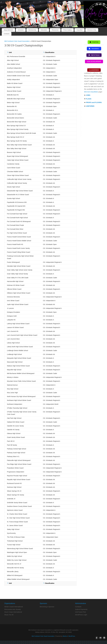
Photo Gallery (68, 30)
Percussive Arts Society (13, 609)
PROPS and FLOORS (94, 103)
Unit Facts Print (81, 612)
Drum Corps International (13, 612)
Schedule (21, 30)
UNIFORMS (90, 106)
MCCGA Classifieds (91, 92)
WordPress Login (81, 615)
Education (44, 30)
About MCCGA (8, 30)
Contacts (7, 34)
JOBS (88, 95)
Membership (32, 30)
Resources (55, 30)
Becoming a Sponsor (47, 607)
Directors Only (92, 30)
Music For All (9, 615)
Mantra (65, 636)
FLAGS (89, 99)
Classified (80, 30)
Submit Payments (81, 609)
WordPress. (72, 636)
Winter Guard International (14, 607)
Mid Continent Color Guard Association (17, 41)
